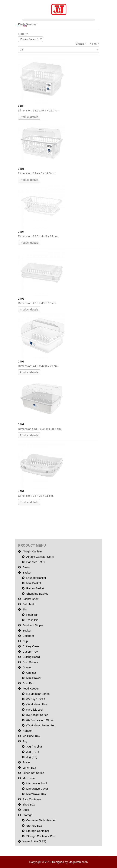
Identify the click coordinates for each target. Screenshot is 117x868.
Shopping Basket (37, 594)
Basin (26, 567)
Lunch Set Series (33, 773)
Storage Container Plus (41, 836)
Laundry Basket (36, 578)
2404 (21, 232)
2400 (21, 106)
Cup (25, 641)
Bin (25, 609)
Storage (28, 815)
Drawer (27, 667)
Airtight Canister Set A (40, 557)
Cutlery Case (31, 646)
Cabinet (31, 673)
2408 (21, 361)
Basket (27, 572)
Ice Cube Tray (31, 736)
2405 (21, 299)
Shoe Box (29, 804)
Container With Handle (41, 820)
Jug (25, 741)
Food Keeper (31, 688)
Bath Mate (29, 604)
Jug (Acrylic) (34, 746)
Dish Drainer (30, 662)
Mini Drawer (34, 678)
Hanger (27, 731)
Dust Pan (28, 683)
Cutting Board (31, 657)
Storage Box (34, 826)
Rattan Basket (35, 588)
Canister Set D (36, 562)
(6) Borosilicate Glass (40, 720)
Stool (26, 810)
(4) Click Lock (35, 710)
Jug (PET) (33, 752)
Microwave (29, 778)
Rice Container (32, 799)
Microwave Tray (36, 794)
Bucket (27, 630)
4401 (21, 491)
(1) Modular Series (38, 694)
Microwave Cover (37, 789)
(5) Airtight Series (37, 715)
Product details (29, 117)
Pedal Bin (32, 615)
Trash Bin (32, 620)
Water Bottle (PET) (34, 841)
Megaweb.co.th (78, 862)
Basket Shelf (31, 599)
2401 (21, 169)
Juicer (26, 762)
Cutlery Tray (30, 652)
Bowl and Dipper (33, 625)
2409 (21, 424)
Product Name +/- (29, 39)
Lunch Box (29, 768)
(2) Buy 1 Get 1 (36, 699)
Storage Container (38, 831)
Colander (28, 636)
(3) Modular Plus (37, 704)
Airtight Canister (33, 551)
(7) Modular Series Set (41, 725)
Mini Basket (34, 583)
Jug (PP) (32, 757)
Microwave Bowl (37, 783)
